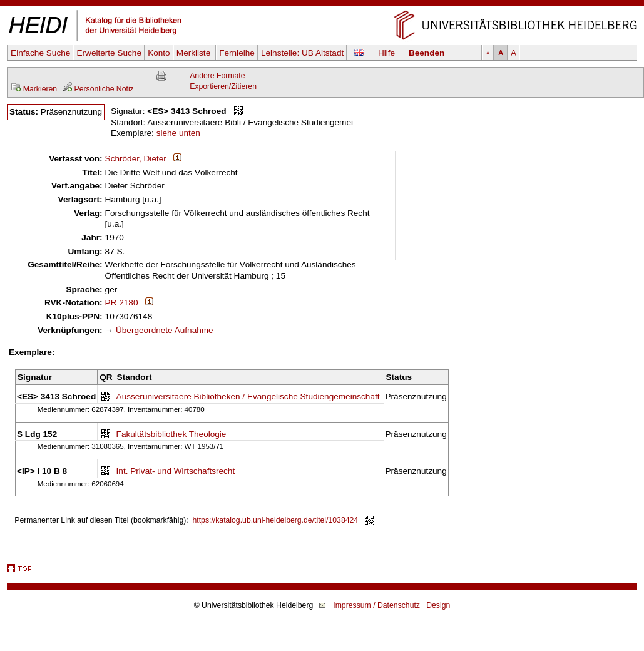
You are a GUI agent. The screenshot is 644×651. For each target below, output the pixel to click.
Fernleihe (237, 53)
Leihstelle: (302, 53)
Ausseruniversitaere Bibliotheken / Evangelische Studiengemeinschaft (248, 397)
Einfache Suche (40, 53)
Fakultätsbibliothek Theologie (171, 434)
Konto (159, 53)
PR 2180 (122, 303)
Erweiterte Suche (109, 53)
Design (438, 605)
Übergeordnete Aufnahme (165, 330)
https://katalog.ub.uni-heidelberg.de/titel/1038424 (276, 520)
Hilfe (386, 53)
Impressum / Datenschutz (376, 605)
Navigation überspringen (322, 5)
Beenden (427, 53)
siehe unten (178, 133)
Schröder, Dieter (136, 159)
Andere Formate (217, 76)
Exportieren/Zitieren (223, 86)
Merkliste (195, 53)
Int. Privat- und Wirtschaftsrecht (176, 471)
